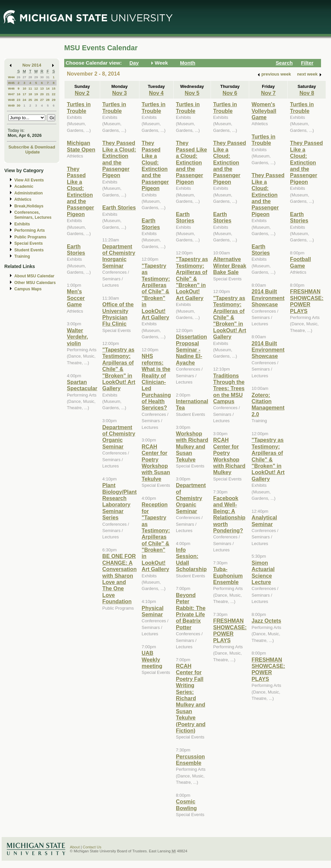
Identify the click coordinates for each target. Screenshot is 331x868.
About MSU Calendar (34, 276)
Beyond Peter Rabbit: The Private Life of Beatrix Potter (191, 611)
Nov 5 (192, 93)
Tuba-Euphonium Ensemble (228, 576)
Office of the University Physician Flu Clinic (118, 314)
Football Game (301, 262)
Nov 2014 (32, 65)
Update (33, 152)
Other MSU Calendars (35, 283)
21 (48, 94)
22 (54, 94)
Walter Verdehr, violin (78, 337)
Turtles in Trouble (79, 107)
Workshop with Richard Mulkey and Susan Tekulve (192, 446)
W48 (11, 100)
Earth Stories (76, 250)
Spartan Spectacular (82, 385)
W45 (11, 83)
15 (54, 88)
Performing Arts (30, 230)
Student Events (29, 250)
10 (24, 88)
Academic (24, 186)
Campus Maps (28, 289)
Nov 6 (230, 93)
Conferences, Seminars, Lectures (33, 215)
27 (24, 77)
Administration (28, 193)
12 (36, 88)
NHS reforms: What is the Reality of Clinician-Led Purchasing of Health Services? (156, 382)
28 (30, 77)
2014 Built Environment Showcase (268, 298)
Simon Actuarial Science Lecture (263, 572)
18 (30, 94)
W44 (11, 77)
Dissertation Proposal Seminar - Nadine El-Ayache (191, 350)
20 (42, 94)
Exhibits (22, 224)
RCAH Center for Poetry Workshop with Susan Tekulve (156, 463)
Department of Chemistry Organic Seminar (119, 437)
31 (48, 77)
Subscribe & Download (32, 147)
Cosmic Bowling (186, 805)
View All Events (29, 180)
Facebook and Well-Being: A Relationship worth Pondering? (229, 514)
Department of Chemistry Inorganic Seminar (119, 256)
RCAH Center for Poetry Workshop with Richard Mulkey (229, 456)
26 (18, 77)
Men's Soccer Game (76, 298)
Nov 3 (119, 93)
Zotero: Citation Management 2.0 (268, 405)
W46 (11, 88)
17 (24, 94)
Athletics (23, 199)
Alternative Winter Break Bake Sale (230, 266)
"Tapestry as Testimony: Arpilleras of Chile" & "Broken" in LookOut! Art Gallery (119, 369)
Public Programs (30, 237)
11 (30, 88)
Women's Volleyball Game (264, 111)
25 (30, 100)
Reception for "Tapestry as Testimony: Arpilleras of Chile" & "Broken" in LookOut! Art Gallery (156, 537)
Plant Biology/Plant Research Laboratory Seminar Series (120, 501)
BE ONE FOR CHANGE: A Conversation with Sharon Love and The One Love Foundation (120, 579)
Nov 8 (307, 93)
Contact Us (92, 847)
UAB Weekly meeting (152, 659)
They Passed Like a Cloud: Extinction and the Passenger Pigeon (81, 191)
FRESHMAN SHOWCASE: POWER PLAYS (230, 630)
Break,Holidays (29, 206)
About (75, 847)
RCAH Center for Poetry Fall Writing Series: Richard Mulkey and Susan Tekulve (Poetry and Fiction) (191, 698)
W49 (11, 105)
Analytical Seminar (264, 521)
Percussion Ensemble (190, 760)
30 (42, 77)
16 (18, 94)
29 (36, 77)
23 (18, 100)
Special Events (28, 243)
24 (24, 100)
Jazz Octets (266, 621)
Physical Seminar (153, 611)
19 (36, 94)
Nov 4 (156, 93)
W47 (11, 94)
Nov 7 (268, 93)
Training (22, 256)
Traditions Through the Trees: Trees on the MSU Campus (229, 389)
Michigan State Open (81, 146)
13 (42, 88)
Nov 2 (82, 93)
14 (48, 88)
